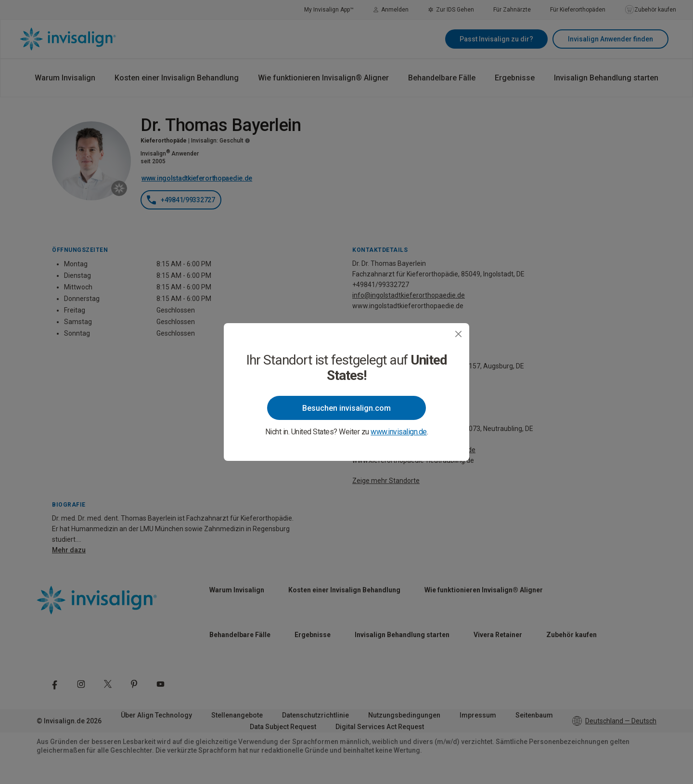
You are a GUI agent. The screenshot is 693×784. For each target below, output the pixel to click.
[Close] (458, 334)
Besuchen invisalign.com (346, 408)
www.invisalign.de (399, 432)
